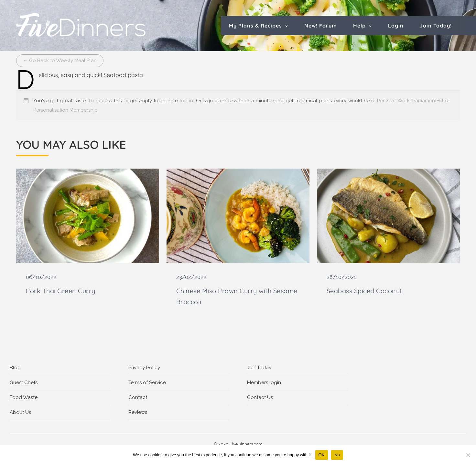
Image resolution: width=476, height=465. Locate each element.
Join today (259, 368)
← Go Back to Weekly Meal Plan (60, 61)
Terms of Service (147, 382)
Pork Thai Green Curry (61, 291)
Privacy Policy (144, 368)
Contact (138, 397)
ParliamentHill (428, 101)
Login (396, 26)
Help (359, 26)
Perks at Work (393, 101)
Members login (264, 382)
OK (322, 455)
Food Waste (24, 397)
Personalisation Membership (65, 110)
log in (187, 101)
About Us (20, 412)
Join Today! (436, 26)
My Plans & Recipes (255, 26)
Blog (15, 368)
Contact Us (260, 397)
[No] (468, 455)
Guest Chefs (24, 382)
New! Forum (321, 26)
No (337, 455)
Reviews (138, 412)
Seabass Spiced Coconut (364, 291)
